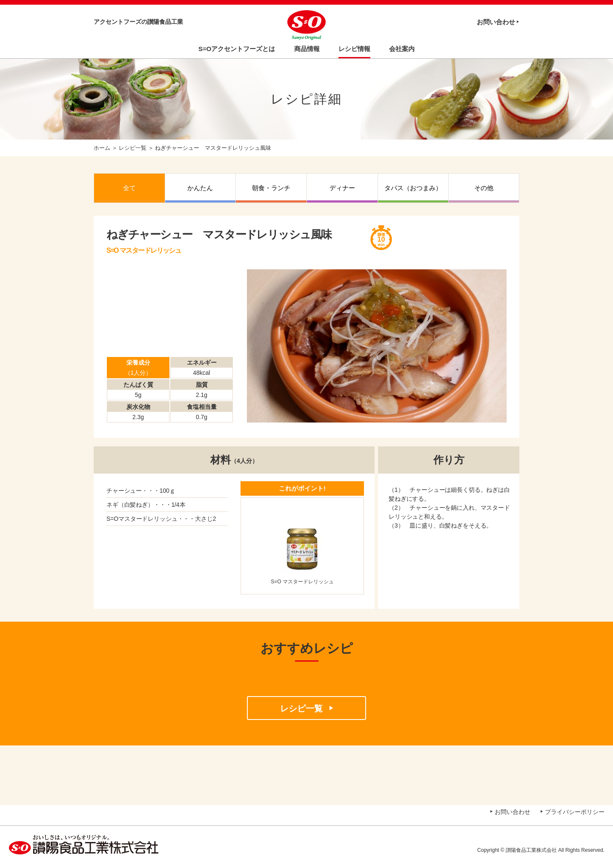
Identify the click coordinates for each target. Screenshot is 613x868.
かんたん (200, 188)
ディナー (342, 188)
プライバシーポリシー (575, 812)
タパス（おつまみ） (413, 188)
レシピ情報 (354, 49)
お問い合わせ (496, 22)
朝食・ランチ (271, 188)
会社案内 (402, 49)
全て (129, 188)
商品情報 (307, 49)
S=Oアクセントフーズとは (237, 49)
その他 (484, 188)
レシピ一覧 (133, 148)
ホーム (102, 148)
